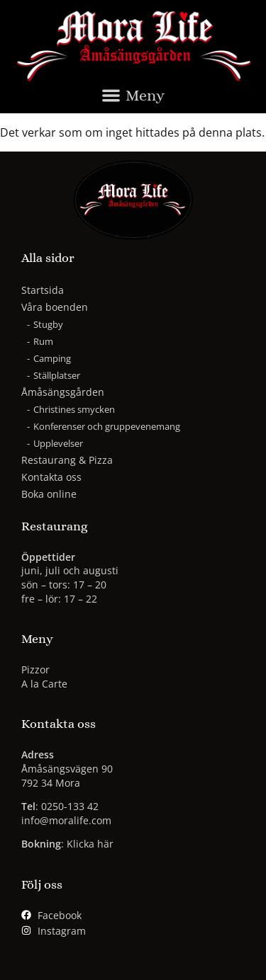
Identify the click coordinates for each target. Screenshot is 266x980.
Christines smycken (74, 409)
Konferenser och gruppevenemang (107, 426)
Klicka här (90, 844)
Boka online (49, 494)
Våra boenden (58, 307)
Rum (43, 341)
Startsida (43, 290)
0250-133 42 (70, 806)
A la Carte (44, 684)
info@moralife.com (66, 820)
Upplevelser (58, 443)
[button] (133, 99)
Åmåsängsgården (66, 392)
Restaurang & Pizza (67, 460)
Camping (52, 358)
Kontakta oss (51, 477)
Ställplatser (57, 375)
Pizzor (35, 670)
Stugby (48, 324)
